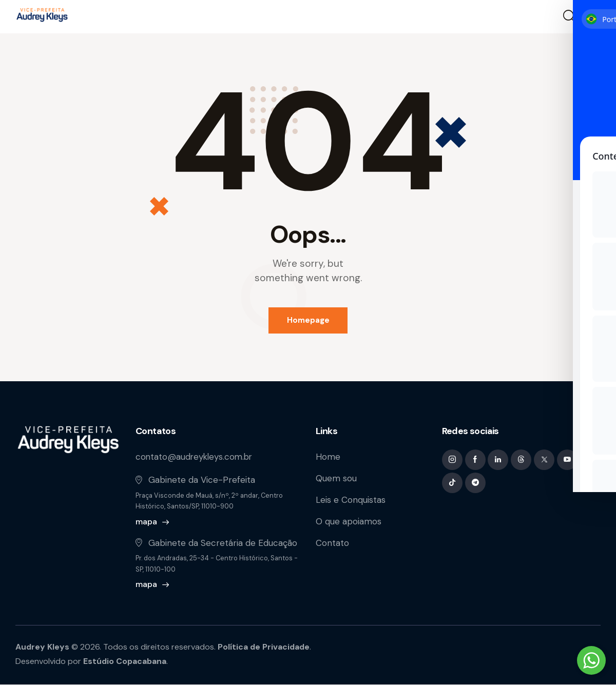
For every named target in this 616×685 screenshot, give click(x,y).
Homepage (308, 320)
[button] (594, 17)
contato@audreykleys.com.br (196, 457)
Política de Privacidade (265, 647)
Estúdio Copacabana (126, 662)
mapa (146, 522)
